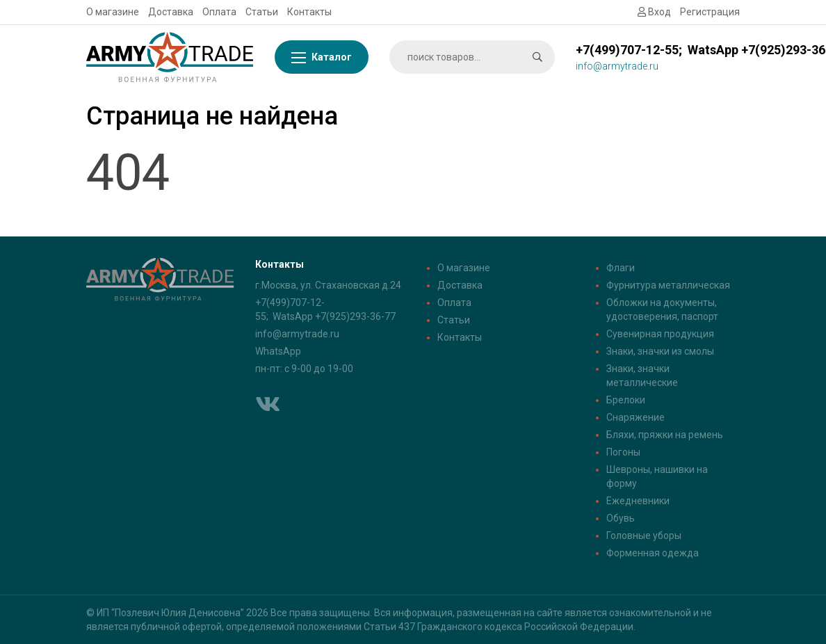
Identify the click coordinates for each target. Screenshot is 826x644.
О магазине (113, 12)
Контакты (309, 12)
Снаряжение (635, 417)
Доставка (171, 12)
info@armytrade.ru (297, 334)
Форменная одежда (653, 553)
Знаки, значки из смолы (660, 351)
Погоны (623, 452)
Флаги (621, 268)
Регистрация (710, 12)
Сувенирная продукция (660, 334)
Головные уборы (644, 536)
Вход (654, 12)
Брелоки (626, 400)
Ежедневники (638, 501)
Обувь (621, 518)
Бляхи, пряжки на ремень (665, 435)
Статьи (262, 12)
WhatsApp (278, 351)
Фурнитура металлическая (668, 285)
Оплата (219, 12)
